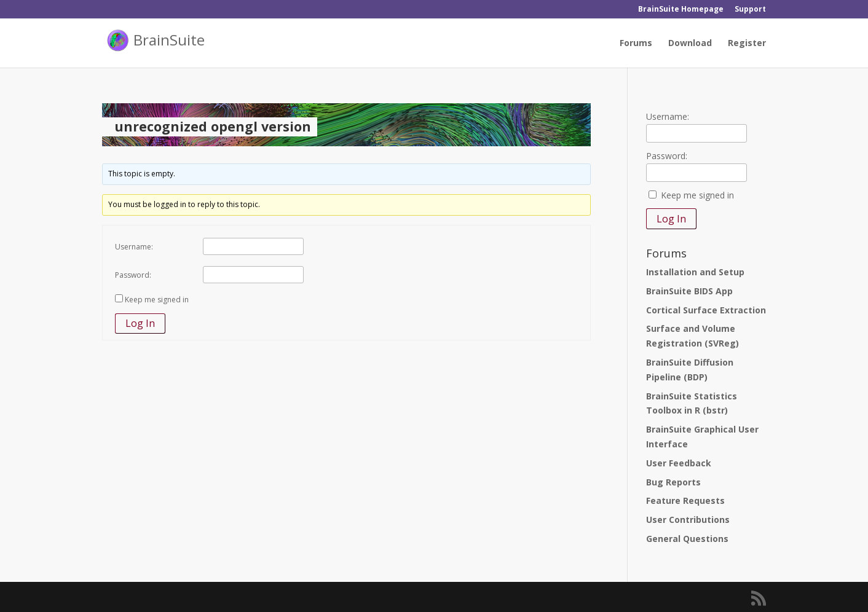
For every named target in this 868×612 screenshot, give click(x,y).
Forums (636, 44)
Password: (133, 275)
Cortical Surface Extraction (706, 310)
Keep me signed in (157, 300)
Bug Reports (673, 482)
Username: (134, 247)
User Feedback (679, 463)
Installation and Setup (695, 272)
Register (747, 44)
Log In (140, 323)
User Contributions (688, 520)
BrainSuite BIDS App (689, 291)
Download (690, 44)
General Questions (687, 539)
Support (750, 10)
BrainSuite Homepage (681, 10)
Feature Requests (685, 500)
